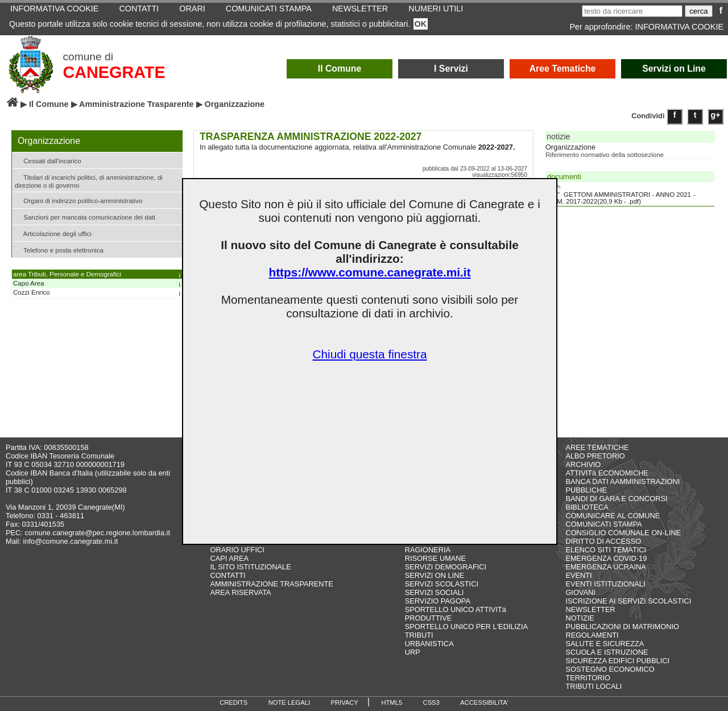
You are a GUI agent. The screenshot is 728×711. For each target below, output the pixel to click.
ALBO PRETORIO (595, 456)
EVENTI (578, 575)
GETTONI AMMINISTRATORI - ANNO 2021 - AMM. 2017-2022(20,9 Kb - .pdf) (621, 194)
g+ (716, 115)
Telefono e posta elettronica (59, 249)
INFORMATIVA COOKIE (679, 27)
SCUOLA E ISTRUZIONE (607, 652)
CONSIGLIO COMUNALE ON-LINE (623, 533)
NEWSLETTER (590, 609)
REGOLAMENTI (592, 635)
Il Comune (340, 69)
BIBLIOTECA (587, 507)
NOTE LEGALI (289, 702)
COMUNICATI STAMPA (603, 524)
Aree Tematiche (563, 69)
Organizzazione (570, 147)
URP (413, 652)
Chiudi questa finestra (369, 354)
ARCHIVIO (583, 464)
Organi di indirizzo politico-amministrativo (78, 200)
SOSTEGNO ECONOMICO (610, 669)
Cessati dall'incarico (48, 160)
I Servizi (451, 69)
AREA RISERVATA (241, 592)
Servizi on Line (674, 69)
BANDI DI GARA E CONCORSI (616, 499)
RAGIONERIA (428, 550)
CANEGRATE (114, 72)
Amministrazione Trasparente (136, 104)
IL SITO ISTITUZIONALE (251, 567)
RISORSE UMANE (435, 558)
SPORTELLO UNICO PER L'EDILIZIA (466, 627)
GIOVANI (580, 592)
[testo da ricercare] (632, 11)
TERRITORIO (588, 678)
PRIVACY (345, 702)
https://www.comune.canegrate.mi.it (369, 272)
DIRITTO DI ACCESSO (603, 541)
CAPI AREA (230, 558)
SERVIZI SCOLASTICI (442, 584)
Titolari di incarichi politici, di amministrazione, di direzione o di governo (89, 180)
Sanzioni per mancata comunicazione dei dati (85, 216)
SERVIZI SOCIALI (435, 592)
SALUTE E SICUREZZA (605, 644)
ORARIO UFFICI (237, 550)
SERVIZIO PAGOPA (438, 601)
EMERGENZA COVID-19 (606, 558)
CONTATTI (228, 575)
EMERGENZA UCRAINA (606, 567)
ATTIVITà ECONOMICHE (607, 473)
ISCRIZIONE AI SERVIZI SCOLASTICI (628, 601)
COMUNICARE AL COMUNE (613, 516)
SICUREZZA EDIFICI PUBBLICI (617, 661)
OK (421, 24)
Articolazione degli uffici (53, 233)
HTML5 (392, 702)
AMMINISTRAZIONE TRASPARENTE (272, 584)
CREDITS (233, 702)
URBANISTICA (429, 644)
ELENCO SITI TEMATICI (606, 550)
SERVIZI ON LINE (435, 575)
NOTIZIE (580, 618)
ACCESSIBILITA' (484, 702)
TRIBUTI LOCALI (593, 686)
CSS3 (431, 702)
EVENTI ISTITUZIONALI (605, 584)
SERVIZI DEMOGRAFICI (446, 567)
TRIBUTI (419, 635)
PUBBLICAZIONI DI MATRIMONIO (622, 627)
